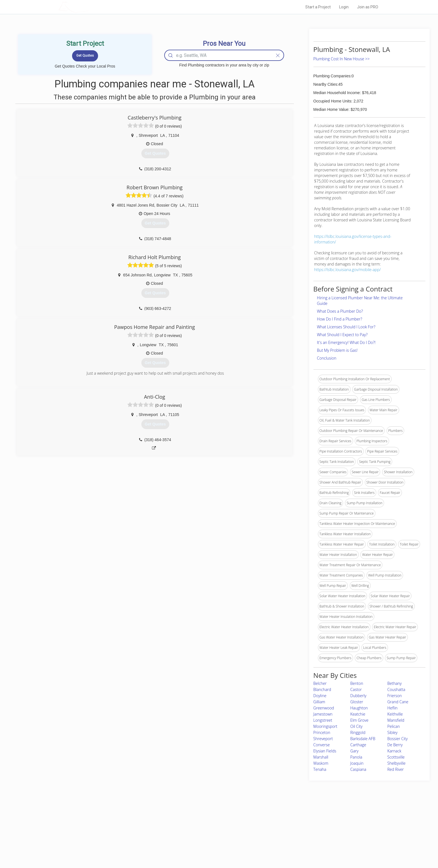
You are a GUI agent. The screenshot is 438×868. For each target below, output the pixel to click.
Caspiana (358, 769)
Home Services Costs (129, 821)
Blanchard (322, 689)
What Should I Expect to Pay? (342, 335)
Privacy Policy (294, 827)
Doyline (320, 696)
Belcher (320, 683)
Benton (357, 683)
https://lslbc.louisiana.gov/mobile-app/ (347, 270)
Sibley (392, 732)
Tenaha (320, 769)
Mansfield (396, 720)
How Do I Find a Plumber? (340, 319)
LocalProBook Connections (304, 840)
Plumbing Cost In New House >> (342, 59)
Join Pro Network (203, 821)
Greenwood (324, 708)
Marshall (321, 757)
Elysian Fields (325, 751)
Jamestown (323, 714)
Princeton (322, 732)
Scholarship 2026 (297, 821)
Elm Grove (359, 720)
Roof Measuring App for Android (215, 846)
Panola (356, 757)
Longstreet (323, 720)
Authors (290, 833)
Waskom (321, 763)
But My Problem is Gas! (337, 350)
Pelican (394, 726)
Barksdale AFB (363, 739)
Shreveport (323, 739)
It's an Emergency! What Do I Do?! (346, 342)
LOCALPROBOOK (91, 7)
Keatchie (358, 714)
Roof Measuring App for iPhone (214, 840)
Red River (396, 769)
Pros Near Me (123, 827)
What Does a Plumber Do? (340, 311)
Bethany (395, 683)
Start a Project (318, 7)
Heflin (393, 708)
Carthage (358, 745)
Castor (356, 689)
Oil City (356, 726)
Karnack (394, 751)
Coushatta (396, 689)
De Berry (395, 745)
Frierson (395, 696)
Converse (322, 745)
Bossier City (398, 739)
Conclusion (327, 358)
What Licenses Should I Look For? (346, 327)
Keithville (395, 714)
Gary (354, 751)
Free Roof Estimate (127, 840)
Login (344, 7)
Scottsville (396, 757)
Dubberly (358, 696)
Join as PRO (368, 7)
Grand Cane (398, 702)
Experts (196, 827)
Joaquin (357, 763)
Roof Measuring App (206, 833)
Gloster (357, 702)
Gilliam (319, 702)
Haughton (359, 708)
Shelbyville (397, 763)
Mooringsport (325, 726)
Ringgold (358, 732)
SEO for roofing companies (304, 846)
